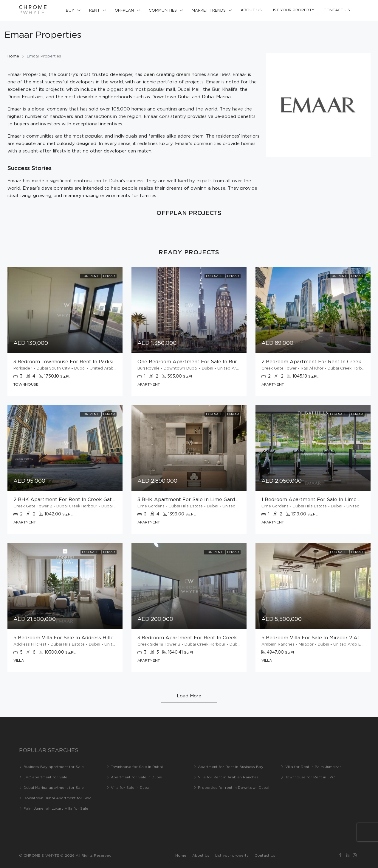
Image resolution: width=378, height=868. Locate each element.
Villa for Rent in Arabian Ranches (228, 777)
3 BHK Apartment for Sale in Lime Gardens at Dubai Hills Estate (216, 500)
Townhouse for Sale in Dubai (137, 767)
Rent (94, 11)
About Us (251, 10)
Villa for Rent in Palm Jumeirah (313, 767)
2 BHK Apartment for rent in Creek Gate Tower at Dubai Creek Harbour (102, 500)
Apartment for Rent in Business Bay (231, 767)
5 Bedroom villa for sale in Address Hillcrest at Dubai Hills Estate (94, 638)
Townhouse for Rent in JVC (310, 777)
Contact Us (337, 10)
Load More (189, 696)
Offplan (124, 11)
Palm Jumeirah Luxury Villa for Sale (56, 809)
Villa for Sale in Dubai (131, 788)
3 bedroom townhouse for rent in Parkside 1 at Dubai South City (92, 362)
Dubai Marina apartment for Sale (54, 788)
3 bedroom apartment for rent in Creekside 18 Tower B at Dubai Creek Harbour (236, 638)
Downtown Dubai (171, 97)
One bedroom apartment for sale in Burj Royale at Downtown (214, 362)
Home (181, 856)
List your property (293, 10)
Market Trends (209, 11)
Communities (163, 11)
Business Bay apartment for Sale (54, 767)
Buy (70, 11)
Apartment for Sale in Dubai (137, 777)
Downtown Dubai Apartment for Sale (58, 798)
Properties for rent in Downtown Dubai (234, 788)
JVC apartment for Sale (45, 777)
